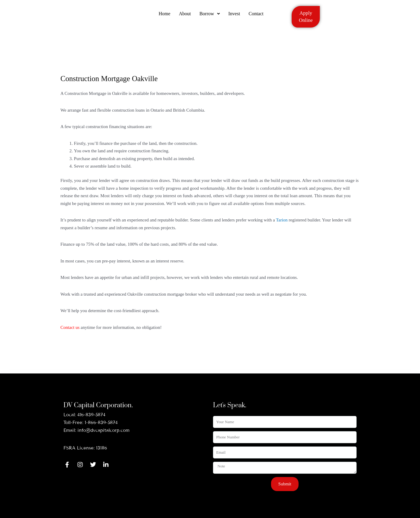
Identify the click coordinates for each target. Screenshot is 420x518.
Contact (257, 16)
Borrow (210, 16)
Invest (235, 16)
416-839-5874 (91, 415)
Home (164, 16)
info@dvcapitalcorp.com (104, 430)
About (185, 16)
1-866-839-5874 (101, 423)
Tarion (282, 220)
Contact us (70, 327)
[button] (210, 16)
